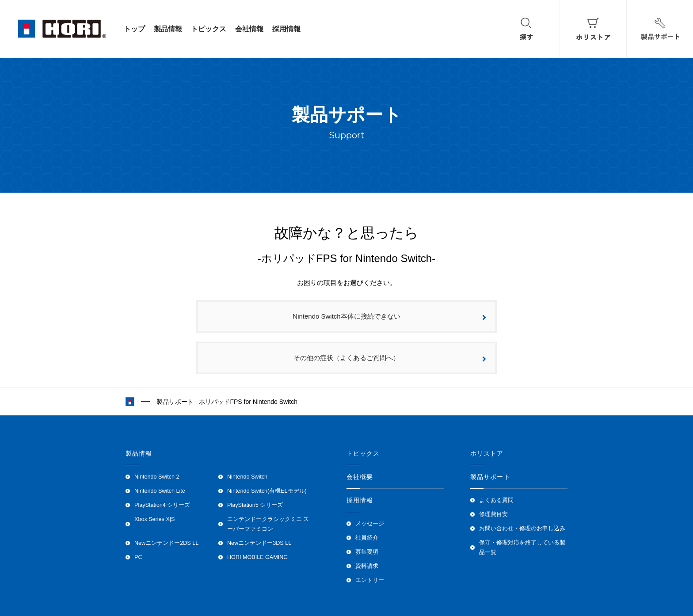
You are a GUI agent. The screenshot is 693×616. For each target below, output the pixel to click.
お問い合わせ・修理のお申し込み (522, 529)
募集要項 (367, 552)
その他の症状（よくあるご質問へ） (390, 358)
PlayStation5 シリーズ (255, 505)
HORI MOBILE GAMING (257, 557)
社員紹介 (367, 538)
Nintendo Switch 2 (157, 477)
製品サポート (490, 477)
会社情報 (249, 29)
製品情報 (168, 29)
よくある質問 (496, 500)
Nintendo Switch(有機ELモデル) (267, 491)
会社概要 (360, 477)
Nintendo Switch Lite (160, 491)
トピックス (209, 29)
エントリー (370, 580)
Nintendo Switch (247, 477)
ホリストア (487, 453)
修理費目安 (493, 514)
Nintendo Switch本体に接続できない (389, 317)
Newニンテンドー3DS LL (259, 543)
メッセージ (370, 524)
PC (138, 557)
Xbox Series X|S (154, 519)
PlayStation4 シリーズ (162, 505)
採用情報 (286, 29)
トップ (134, 29)
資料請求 (367, 566)
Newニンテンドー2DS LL (166, 543)
